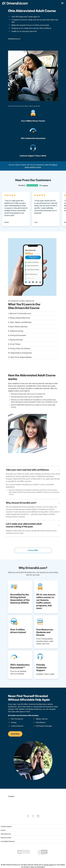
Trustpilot (11, 796)
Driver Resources (6, 834)
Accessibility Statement (8, 841)
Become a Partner (6, 838)
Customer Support (6, 826)
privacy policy (49, 865)
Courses (3, 830)
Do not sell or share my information (33, 867)
